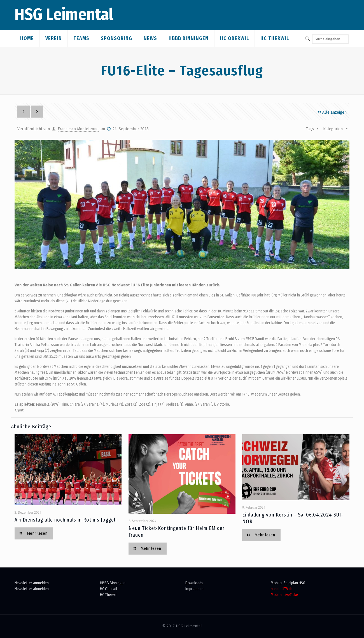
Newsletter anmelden (32, 583)
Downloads (194, 583)
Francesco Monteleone (78, 129)
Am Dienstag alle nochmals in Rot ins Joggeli (66, 520)
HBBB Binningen (113, 583)
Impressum (194, 589)
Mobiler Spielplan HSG (288, 583)
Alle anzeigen (332, 112)
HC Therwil (108, 595)
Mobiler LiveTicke (284, 595)
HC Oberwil (109, 589)
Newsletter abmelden (32, 589)
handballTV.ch (282, 589)
